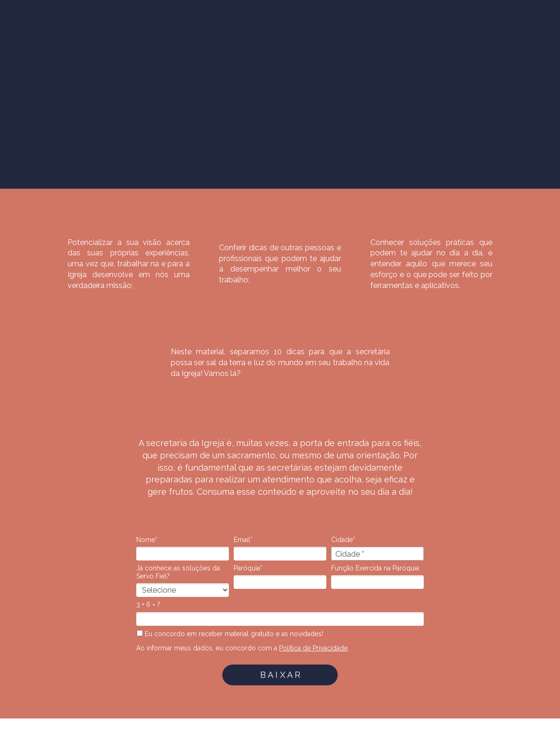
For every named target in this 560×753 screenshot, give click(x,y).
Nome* (147, 540)
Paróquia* (248, 568)
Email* (243, 540)
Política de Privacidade (313, 648)
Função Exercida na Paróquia (375, 568)
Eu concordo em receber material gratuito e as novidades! (230, 634)
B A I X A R (280, 675)
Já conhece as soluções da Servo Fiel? (178, 572)
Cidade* (343, 540)
